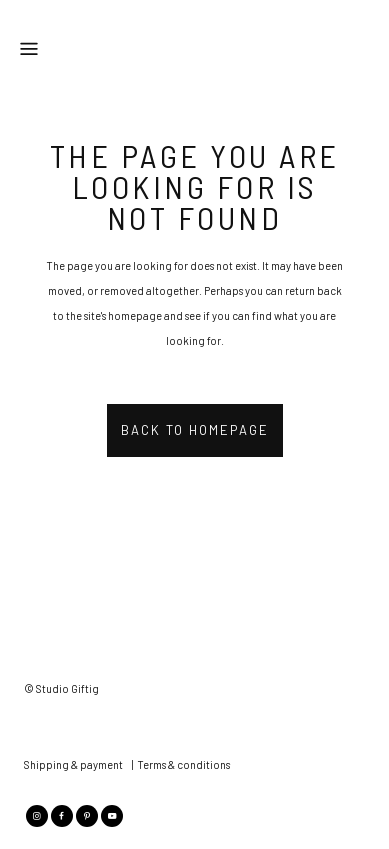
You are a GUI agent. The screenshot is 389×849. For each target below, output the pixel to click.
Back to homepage (195, 430)
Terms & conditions (183, 764)
